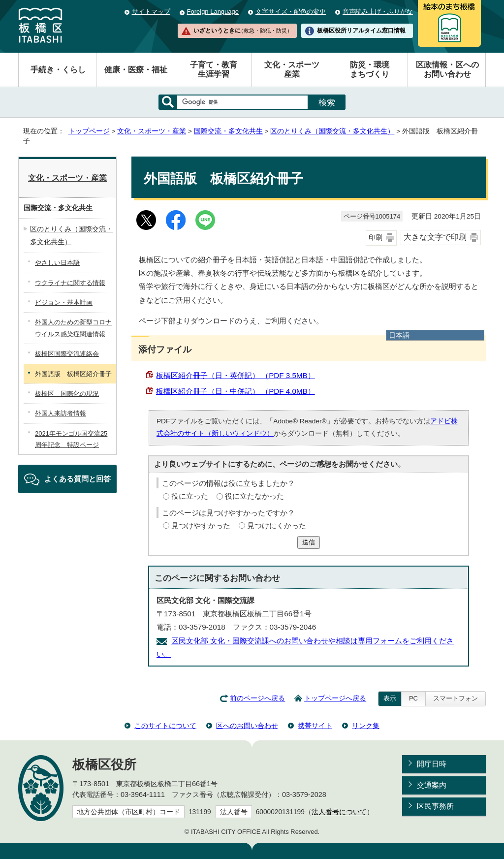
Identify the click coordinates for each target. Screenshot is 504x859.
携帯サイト (315, 726)
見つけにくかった (277, 525)
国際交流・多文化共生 (228, 131)
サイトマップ (151, 12)
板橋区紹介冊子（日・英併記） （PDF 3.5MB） (236, 375)
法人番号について (339, 812)
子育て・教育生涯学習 (214, 69)
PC (413, 698)
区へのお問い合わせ (247, 726)
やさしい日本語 (57, 263)
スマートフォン (456, 698)
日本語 (399, 335)
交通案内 (432, 785)
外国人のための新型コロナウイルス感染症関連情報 (73, 328)
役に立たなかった (254, 496)
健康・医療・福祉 (136, 70)
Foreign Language (213, 12)
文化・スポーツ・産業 (152, 131)
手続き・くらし (58, 70)
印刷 (376, 238)
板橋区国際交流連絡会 (67, 354)
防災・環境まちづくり (370, 69)
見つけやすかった (201, 525)
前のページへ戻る (257, 698)
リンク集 (366, 726)
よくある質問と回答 (78, 479)
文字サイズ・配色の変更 (291, 12)
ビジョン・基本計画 (64, 302)
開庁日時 (432, 764)
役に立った (190, 496)
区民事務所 (435, 806)
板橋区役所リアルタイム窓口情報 (361, 31)
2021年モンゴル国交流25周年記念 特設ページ (71, 439)
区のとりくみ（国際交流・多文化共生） (332, 131)
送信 (309, 542)
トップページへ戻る (335, 698)
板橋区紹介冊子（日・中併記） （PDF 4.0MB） (236, 391)
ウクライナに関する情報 (70, 283)
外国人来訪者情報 (61, 413)
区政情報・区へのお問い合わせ (447, 69)
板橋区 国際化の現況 (67, 394)
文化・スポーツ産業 (292, 69)
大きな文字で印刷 (435, 237)
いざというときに (243, 31)
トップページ (89, 131)
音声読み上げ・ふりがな (378, 12)
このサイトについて (165, 726)
